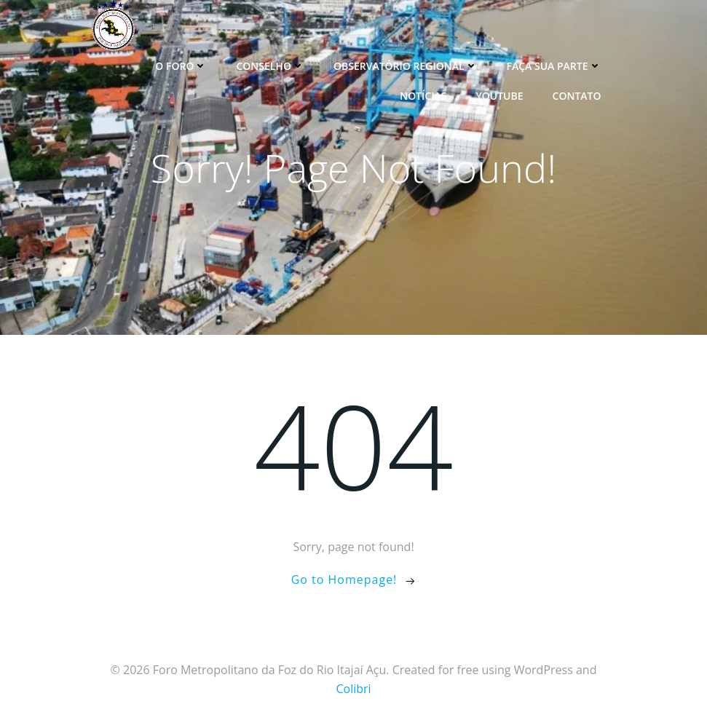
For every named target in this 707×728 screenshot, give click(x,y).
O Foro (181, 66)
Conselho (270, 66)
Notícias (423, 96)
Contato (577, 96)
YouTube (499, 96)
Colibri (353, 689)
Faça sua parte (554, 66)
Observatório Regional (406, 66)
